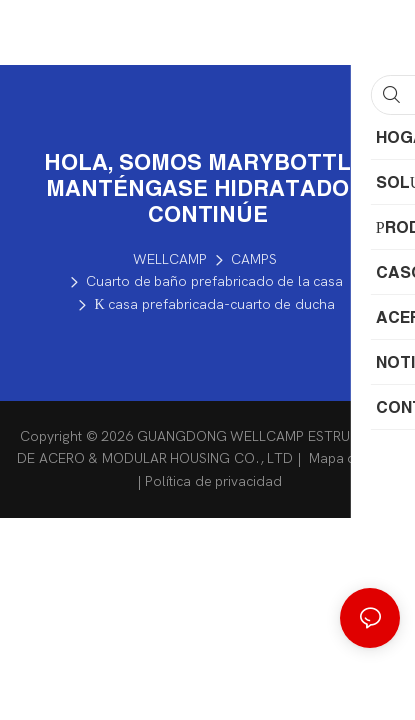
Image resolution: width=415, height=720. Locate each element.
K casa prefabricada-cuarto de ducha (214, 304)
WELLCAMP (170, 259)
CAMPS (254, 259)
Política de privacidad (213, 481)
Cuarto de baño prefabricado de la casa (214, 281)
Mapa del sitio (351, 458)
